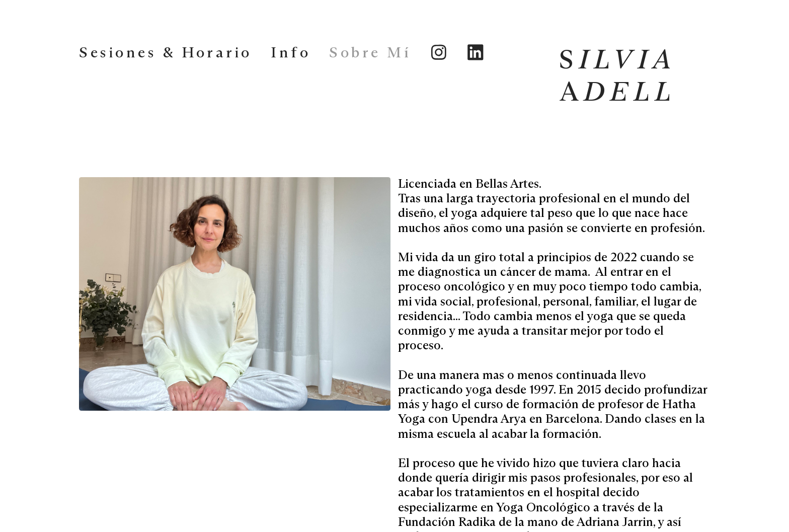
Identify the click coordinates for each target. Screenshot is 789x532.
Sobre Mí (370, 53)
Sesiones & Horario (165, 53)
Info (291, 53)
